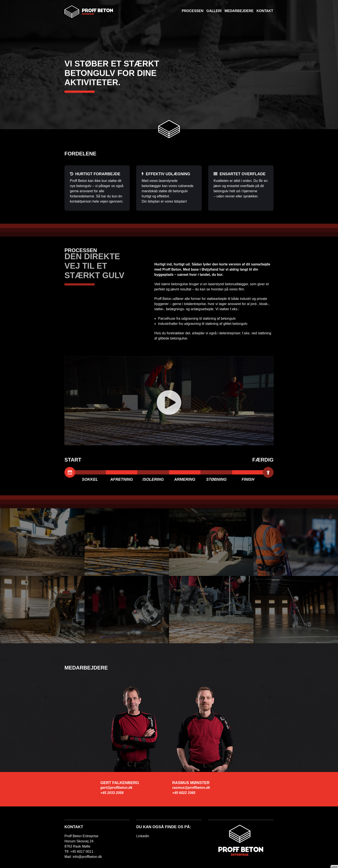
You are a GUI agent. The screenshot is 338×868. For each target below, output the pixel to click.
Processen (192, 11)
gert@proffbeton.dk (117, 788)
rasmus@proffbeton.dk (191, 788)
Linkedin (143, 836)
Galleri (214, 11)
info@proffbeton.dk (87, 857)
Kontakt (265, 11)
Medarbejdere (239, 11)
